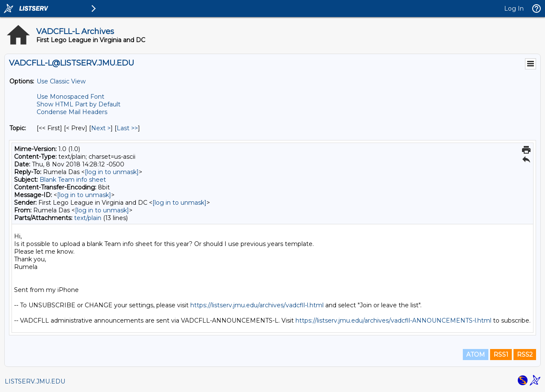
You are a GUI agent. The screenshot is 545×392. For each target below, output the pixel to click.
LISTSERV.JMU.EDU (35, 381)
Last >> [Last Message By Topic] (127, 128)
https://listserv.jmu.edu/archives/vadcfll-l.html (257, 305)
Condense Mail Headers (72, 112)
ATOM (476, 355)
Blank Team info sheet (73, 180)
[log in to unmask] (112, 172)
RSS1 (501, 355)
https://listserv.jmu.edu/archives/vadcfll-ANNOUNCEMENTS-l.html (393, 320)
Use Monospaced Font (70, 97)
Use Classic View (61, 81)
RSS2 (525, 355)
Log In (514, 9)
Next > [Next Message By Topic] (101, 128)
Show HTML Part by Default (79, 104)
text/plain (88, 218)
